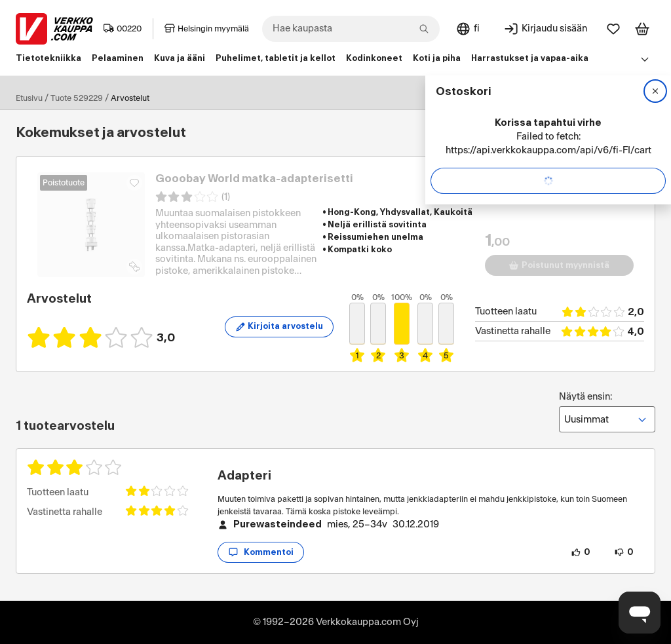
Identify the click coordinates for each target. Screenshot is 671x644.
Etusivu (29, 98)
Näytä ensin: (607, 412)
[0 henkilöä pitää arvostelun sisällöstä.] (581, 552)
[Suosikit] (613, 29)
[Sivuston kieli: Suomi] (468, 29)
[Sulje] (655, 91)
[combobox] (351, 29)
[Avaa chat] (640, 613)
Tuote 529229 (77, 98)
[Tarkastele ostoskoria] (642, 29)
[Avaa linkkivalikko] (645, 59)
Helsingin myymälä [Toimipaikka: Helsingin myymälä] (207, 29)
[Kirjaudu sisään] (545, 29)
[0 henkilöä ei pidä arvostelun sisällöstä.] (624, 552)
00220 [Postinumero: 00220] (123, 29)
